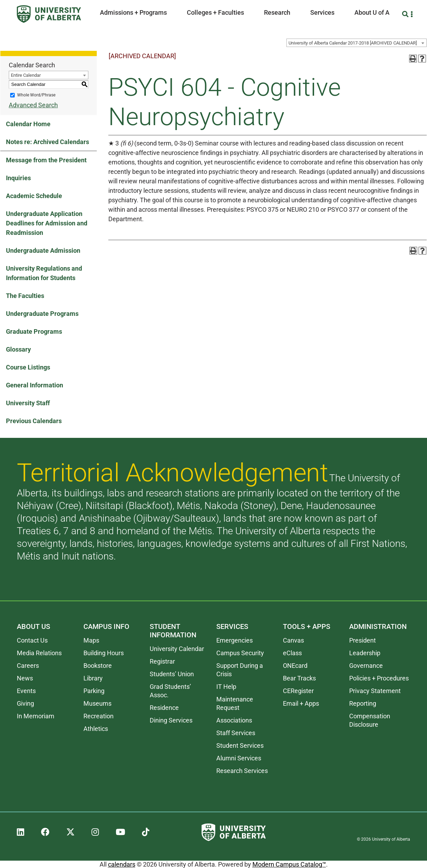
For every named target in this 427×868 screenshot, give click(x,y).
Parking (94, 691)
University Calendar (177, 649)
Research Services (242, 771)
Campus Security (240, 653)
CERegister (298, 691)
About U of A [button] (372, 12)
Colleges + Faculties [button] (215, 12)
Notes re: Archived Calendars (48, 142)
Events (26, 691)
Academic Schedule (34, 196)
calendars (122, 864)
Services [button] (322, 12)
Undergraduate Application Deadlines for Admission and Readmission (47, 223)
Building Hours (104, 653)
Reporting (363, 703)
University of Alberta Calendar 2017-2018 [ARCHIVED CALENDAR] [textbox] (353, 43)
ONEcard (295, 666)
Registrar (162, 661)
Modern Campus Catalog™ (289, 864)
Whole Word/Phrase (36, 95)
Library (93, 678)
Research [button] (277, 12)
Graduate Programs (34, 331)
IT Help (226, 687)
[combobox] (357, 43)
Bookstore (98, 666)
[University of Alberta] (49, 14)
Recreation (99, 716)
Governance (366, 666)
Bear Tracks (299, 678)
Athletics (96, 729)
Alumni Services (239, 758)
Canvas (293, 640)
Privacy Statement (375, 691)
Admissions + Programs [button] (133, 12)
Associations (234, 720)
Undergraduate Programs (42, 314)
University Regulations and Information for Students (44, 273)
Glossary (18, 349)
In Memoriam (36, 716)
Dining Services (171, 720)
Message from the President (46, 160)
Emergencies (235, 640)
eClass (292, 653)
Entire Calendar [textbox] (26, 75)
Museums (97, 703)
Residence (164, 708)
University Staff (28, 403)
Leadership (365, 653)
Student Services (240, 745)
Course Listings (28, 367)
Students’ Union (172, 674)
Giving (25, 703)
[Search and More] (406, 14)
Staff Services (236, 733)
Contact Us (32, 640)
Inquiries (18, 178)
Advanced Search (33, 105)
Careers (28, 666)
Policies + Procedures (379, 678)
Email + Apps (301, 703)
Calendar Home (28, 124)
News (25, 678)
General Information (35, 385)
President (362, 640)
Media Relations (39, 653)
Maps (91, 640)
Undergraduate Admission (43, 250)
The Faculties (25, 296)
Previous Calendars (34, 421)
